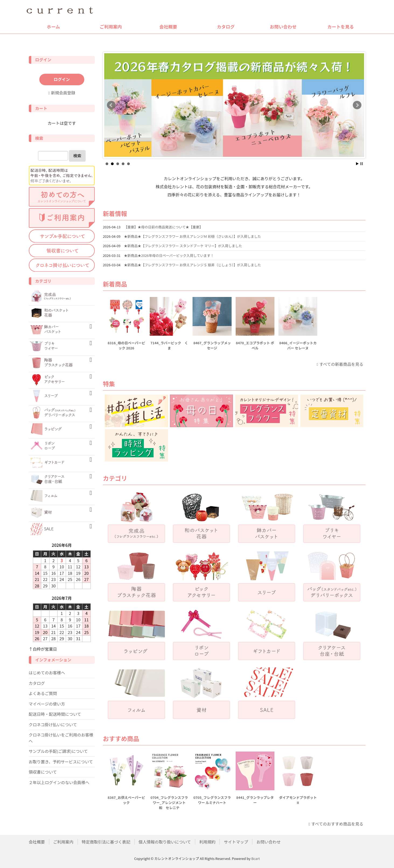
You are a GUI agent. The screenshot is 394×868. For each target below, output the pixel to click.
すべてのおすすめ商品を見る (337, 824)
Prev (111, 105)
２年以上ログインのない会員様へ (59, 782)
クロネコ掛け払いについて (53, 724)
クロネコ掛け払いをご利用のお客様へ (61, 738)
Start (357, 164)
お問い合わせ (283, 27)
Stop (362, 164)
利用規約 (207, 842)
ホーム (53, 27)
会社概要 (168, 27)
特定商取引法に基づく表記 (106, 842)
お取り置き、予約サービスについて (61, 762)
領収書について (43, 772)
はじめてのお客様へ (47, 673)
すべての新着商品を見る (341, 364)
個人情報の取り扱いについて (165, 842)
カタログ (226, 27)
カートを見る (341, 27)
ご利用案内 (111, 27)
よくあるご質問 (43, 693)
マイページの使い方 (47, 704)
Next (357, 105)
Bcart (256, 858)
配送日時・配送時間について (55, 714)
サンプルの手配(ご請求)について (58, 751)
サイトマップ (236, 842)
